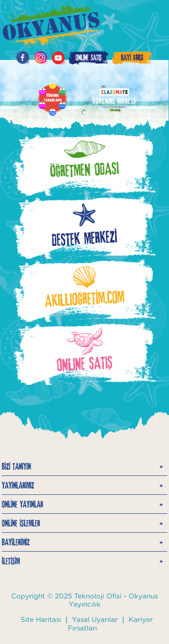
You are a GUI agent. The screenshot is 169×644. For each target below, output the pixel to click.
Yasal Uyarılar (95, 620)
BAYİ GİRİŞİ (132, 57)
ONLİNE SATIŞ (89, 57)
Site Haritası (41, 620)
